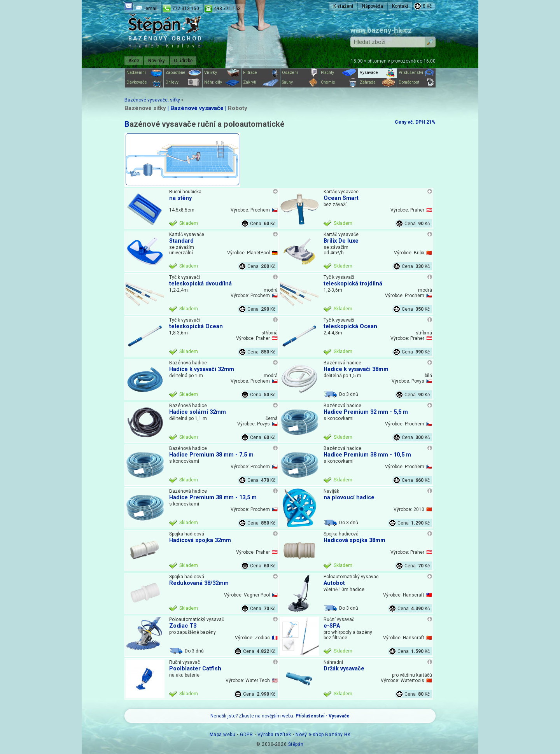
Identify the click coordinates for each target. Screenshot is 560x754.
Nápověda (373, 6)
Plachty (339, 73)
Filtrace (261, 73)
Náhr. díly (222, 82)
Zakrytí (261, 82)
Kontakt (400, 6)
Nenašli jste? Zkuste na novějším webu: (280, 716)
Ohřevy (183, 82)
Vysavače (377, 73)
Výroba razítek (274, 735)
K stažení (343, 6)
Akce (134, 61)
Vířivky (222, 73)
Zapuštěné (183, 73)
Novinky (157, 61)
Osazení (300, 73)
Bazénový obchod (166, 42)
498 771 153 (227, 9)
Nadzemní (144, 73)
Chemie (339, 82)
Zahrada (377, 82)
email (151, 9)
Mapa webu (223, 735)
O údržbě (183, 61)
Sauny (300, 82)
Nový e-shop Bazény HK (323, 735)
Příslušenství (416, 73)
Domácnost (416, 82)
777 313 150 (186, 9)
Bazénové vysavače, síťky (152, 100)
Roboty (238, 108)
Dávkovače (144, 82)
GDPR (246, 735)
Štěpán (296, 744)
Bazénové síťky (145, 108)
